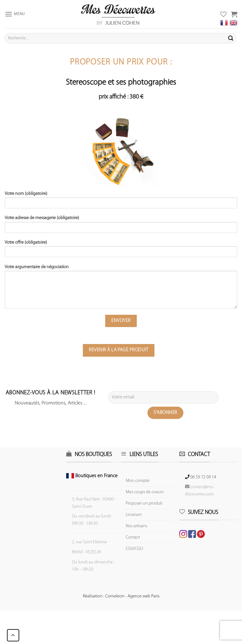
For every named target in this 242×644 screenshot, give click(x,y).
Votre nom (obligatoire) (121, 202)
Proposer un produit (144, 503)
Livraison (134, 515)
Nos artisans (136, 526)
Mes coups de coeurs (145, 492)
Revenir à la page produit (118, 350)
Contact (133, 537)
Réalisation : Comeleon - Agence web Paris (121, 596)
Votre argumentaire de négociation (121, 289)
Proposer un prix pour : (121, 62)
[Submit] (231, 38)
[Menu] (15, 14)
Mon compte (138, 481)
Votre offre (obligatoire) (121, 251)
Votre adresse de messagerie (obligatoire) (121, 226)
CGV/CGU (134, 549)
